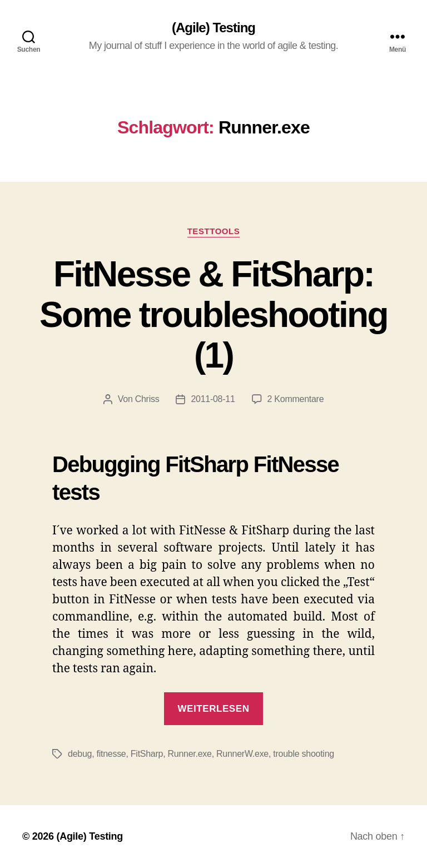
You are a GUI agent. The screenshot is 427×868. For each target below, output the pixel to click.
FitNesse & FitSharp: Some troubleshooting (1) (213, 315)
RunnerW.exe (242, 754)
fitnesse (111, 754)
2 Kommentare (296, 399)
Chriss (147, 399)
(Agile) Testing (213, 28)
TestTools (214, 231)
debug (80, 754)
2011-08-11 (213, 399)
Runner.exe (190, 754)
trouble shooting (304, 754)
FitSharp (147, 754)
